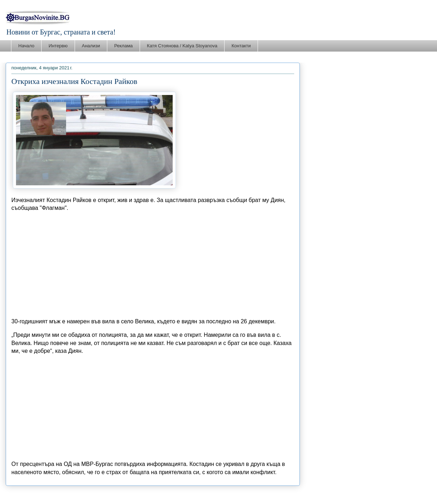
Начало (26, 46)
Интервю (58, 46)
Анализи (91, 46)
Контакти (241, 46)
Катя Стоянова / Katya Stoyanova (182, 46)
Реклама (123, 46)
